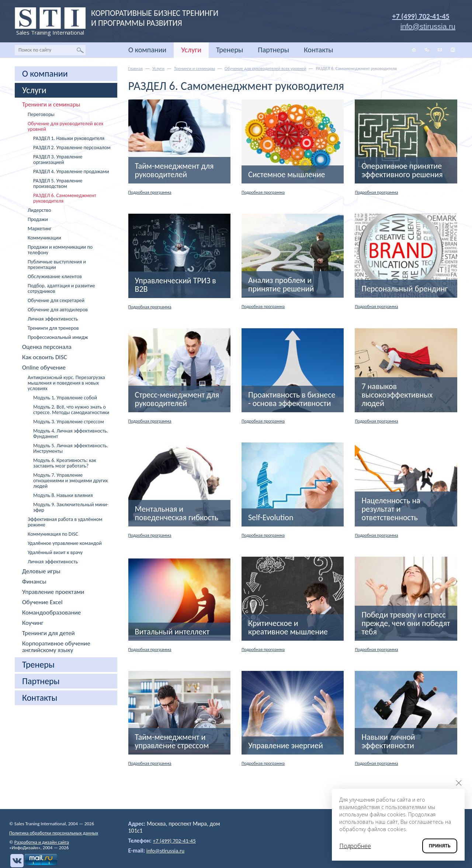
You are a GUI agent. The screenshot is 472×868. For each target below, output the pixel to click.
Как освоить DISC (45, 357)
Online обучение (44, 368)
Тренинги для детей (48, 633)
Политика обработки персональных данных (54, 833)
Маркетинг (40, 229)
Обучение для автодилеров (58, 310)
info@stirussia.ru (167, 850)
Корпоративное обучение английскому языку (56, 647)
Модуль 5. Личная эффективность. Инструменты (71, 448)
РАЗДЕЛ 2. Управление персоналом (72, 148)
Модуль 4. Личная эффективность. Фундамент (71, 434)
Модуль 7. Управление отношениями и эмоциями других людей (70, 481)
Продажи (38, 219)
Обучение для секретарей (56, 300)
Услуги (191, 50)
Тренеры (230, 50)
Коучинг (33, 623)
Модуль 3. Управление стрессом (69, 422)
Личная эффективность (53, 319)
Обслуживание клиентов (55, 276)
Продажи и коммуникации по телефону (60, 250)
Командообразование (51, 613)
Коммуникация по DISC (53, 534)
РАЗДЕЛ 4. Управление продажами (71, 171)
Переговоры (41, 114)
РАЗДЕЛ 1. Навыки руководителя (69, 138)
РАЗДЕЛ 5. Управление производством (58, 183)
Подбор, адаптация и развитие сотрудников (61, 288)
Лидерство (39, 210)
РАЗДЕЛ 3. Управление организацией (58, 160)
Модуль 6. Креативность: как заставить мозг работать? (65, 463)
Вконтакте (16, 861)
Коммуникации (44, 238)
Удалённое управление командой (65, 543)
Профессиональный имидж (58, 337)
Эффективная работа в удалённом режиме (65, 522)
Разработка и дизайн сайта (42, 842)
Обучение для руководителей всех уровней (65, 126)
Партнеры (273, 50)
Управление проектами (53, 592)
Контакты (318, 50)
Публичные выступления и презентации (57, 265)
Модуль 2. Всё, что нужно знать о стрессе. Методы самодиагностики (71, 410)
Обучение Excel (42, 602)
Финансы (34, 582)
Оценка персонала (47, 347)
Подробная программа (153, 192)
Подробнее (355, 846)
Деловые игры (41, 571)
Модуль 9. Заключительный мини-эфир (71, 507)
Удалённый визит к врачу (55, 552)
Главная (136, 69)
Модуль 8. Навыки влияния (63, 495)
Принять (440, 846)
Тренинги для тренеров (53, 328)
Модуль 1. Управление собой (65, 398)
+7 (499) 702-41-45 (421, 16)
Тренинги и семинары (51, 105)
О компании (147, 50)
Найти (80, 50)
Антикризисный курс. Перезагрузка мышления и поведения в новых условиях (66, 383)
